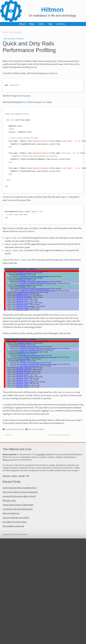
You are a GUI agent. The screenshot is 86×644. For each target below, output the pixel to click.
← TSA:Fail (7, 436)
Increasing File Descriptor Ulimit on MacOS (19, 498)
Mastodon (7, 477)
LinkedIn (21, 477)
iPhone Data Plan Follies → (60, 436)
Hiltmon (52, 10)
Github (14, 477)
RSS (28, 477)
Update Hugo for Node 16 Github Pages (18, 506)
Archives (61, 24)
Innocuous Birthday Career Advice (16, 519)
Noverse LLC (8, 461)
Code (41, 24)
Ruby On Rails (9, 39)
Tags (50, 24)
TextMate (20, 39)
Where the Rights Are (11, 515)
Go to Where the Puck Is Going (15, 523)
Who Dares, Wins (9, 502)
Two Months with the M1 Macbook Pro (18, 511)
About (22, 24)
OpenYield (40, 456)
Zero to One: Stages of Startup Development (20, 493)
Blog (32, 24)
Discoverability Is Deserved (13, 528)
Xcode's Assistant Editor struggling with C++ (20, 489)
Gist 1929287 (28, 103)
